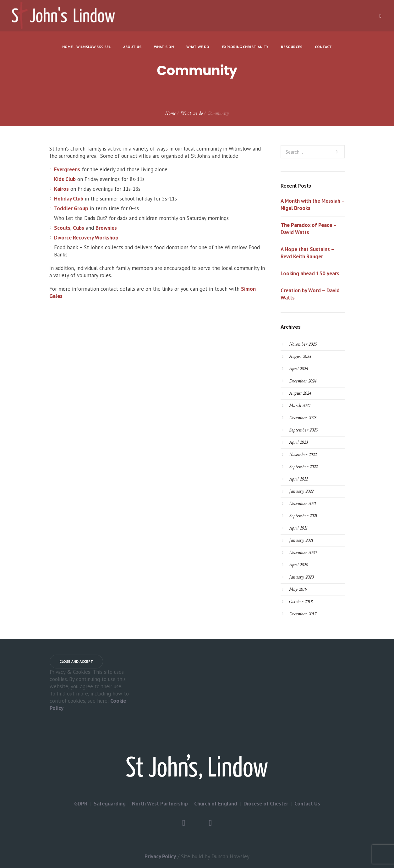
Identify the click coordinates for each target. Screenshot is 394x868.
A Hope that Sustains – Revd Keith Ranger (307, 253)
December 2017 (303, 614)
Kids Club (65, 179)
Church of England (216, 804)
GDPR (81, 804)
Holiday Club (69, 199)
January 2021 (301, 540)
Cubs (79, 228)
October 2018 (301, 602)
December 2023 (303, 418)
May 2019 (298, 589)
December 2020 (303, 553)
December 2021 (303, 504)
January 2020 (301, 577)
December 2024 (303, 381)
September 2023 (303, 430)
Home (170, 113)
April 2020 (298, 565)
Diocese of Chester (266, 804)
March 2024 (300, 406)
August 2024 (300, 393)
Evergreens (67, 169)
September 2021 (303, 516)
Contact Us (307, 804)
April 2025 (298, 369)
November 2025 (303, 344)
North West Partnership (160, 804)
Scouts (62, 228)
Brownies (106, 228)
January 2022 (301, 491)
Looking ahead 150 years (310, 273)
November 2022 (303, 455)
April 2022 (298, 479)
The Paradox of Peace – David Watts (309, 229)
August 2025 (300, 357)
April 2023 (298, 442)
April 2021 (298, 528)
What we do (192, 113)
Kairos (61, 189)
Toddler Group (71, 208)
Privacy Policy (160, 856)
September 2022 (303, 467)
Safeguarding (110, 804)
